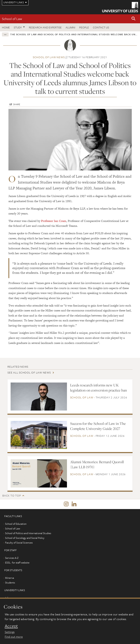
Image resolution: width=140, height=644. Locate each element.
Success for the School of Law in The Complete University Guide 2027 (98, 426)
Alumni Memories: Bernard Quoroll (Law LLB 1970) (97, 464)
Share (17, 104)
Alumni (70, 27)
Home (6, 27)
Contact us (101, 27)
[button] (134, 19)
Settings (10, 632)
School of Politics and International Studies (28, 533)
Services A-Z (12, 558)
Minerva (10, 578)
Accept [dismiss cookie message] (11, 626)
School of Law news (49, 57)
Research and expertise (45, 27)
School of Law (12, 19)
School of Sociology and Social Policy (25, 538)
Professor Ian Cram (54, 221)
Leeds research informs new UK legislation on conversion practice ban (98, 388)
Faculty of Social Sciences (19, 543)
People (84, 27)
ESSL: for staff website (17, 563)
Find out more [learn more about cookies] (14, 637)
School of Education (16, 524)
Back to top (12, 495)
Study (18, 27)
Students (10, 582)
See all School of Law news (29, 372)
